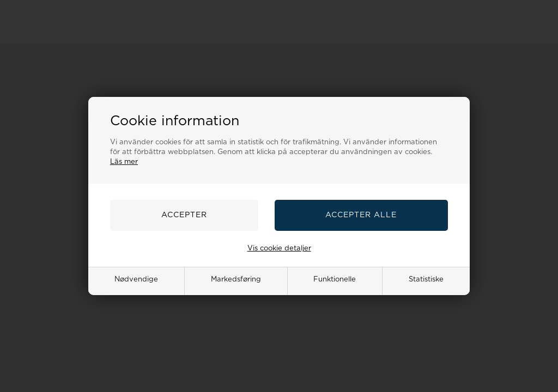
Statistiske (426, 280)
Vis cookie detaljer (279, 249)
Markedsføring (236, 280)
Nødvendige (136, 280)
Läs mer (124, 162)
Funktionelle (335, 280)
